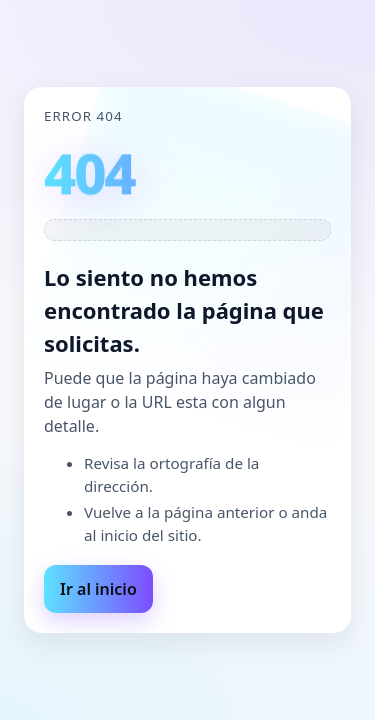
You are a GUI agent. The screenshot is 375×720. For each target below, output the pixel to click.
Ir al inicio (98, 589)
